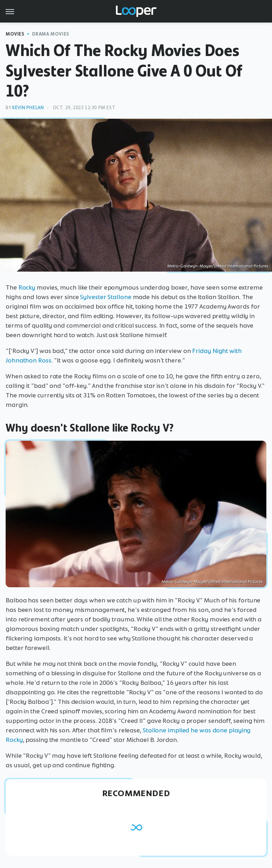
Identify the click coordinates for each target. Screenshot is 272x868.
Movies (15, 34)
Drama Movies (51, 34)
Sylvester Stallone (106, 297)
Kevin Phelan (28, 108)
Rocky (27, 287)
